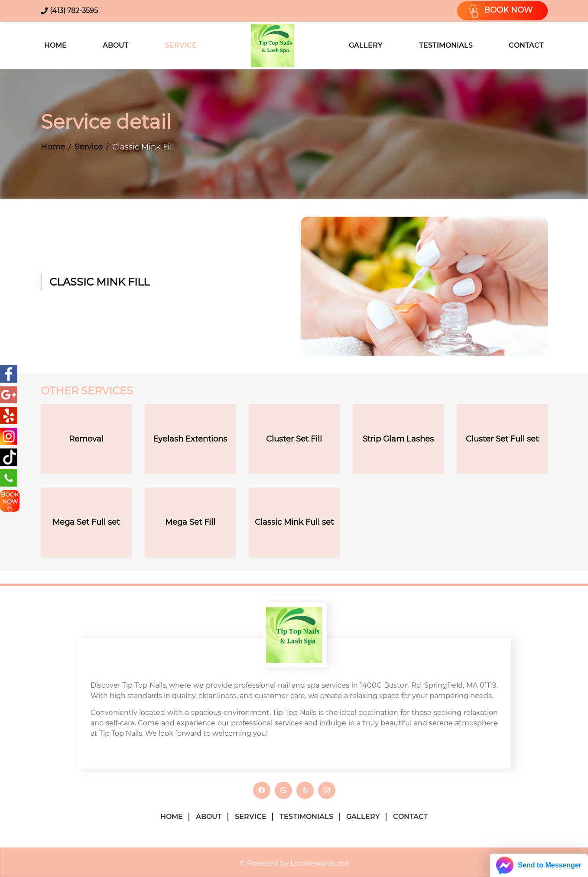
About (116, 45)
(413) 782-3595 (74, 11)
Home (55, 45)
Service (181, 45)
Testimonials (446, 45)
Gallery (366, 45)
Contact (526, 45)
